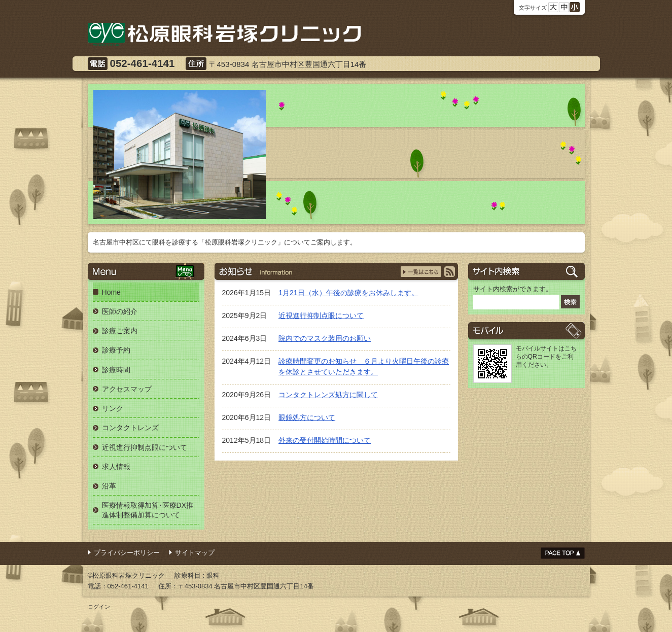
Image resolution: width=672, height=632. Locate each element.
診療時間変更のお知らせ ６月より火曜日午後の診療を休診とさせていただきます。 (364, 366)
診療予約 (116, 350)
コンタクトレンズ (130, 428)
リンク (113, 408)
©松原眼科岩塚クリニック (127, 575)
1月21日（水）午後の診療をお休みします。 (348, 293)
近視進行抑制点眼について (321, 315)
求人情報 (116, 467)
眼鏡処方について (307, 417)
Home (111, 292)
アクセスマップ (127, 389)
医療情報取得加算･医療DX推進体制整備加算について (148, 510)
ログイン (99, 607)
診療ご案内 (120, 331)
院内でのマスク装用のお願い (325, 338)
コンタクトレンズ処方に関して (328, 395)
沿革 (109, 486)
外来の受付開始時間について (325, 440)
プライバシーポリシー (127, 553)
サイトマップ (195, 553)
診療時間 (116, 370)
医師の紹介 (120, 311)
